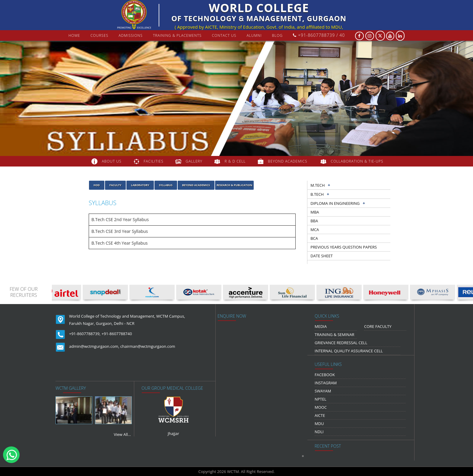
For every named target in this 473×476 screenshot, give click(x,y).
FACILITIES (153, 161)
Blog (278, 35)
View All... (122, 434)
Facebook (325, 375)
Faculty (116, 185)
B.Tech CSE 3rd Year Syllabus (120, 231)
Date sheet (322, 256)
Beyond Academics (196, 185)
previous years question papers (344, 247)
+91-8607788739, (85, 334)
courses (99, 35)
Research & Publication (234, 185)
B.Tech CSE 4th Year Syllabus (120, 243)
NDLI (319, 432)
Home (74, 35)
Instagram (326, 383)
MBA (315, 212)
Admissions (131, 35)
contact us (224, 35)
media (321, 326)
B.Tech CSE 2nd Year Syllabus (120, 219)
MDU (319, 424)
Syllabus (166, 185)
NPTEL (321, 399)
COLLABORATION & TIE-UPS (357, 161)
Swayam (323, 391)
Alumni (254, 35)
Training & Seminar (335, 335)
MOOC (321, 407)
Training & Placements (177, 35)
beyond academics (288, 161)
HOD (97, 185)
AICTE (320, 415)
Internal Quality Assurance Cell (349, 351)
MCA (315, 230)
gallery (194, 161)
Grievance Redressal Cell (341, 343)
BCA (314, 238)
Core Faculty (378, 326)
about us (111, 161)
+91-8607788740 (117, 334)
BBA (314, 221)
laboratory (140, 185)
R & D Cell (235, 161)
